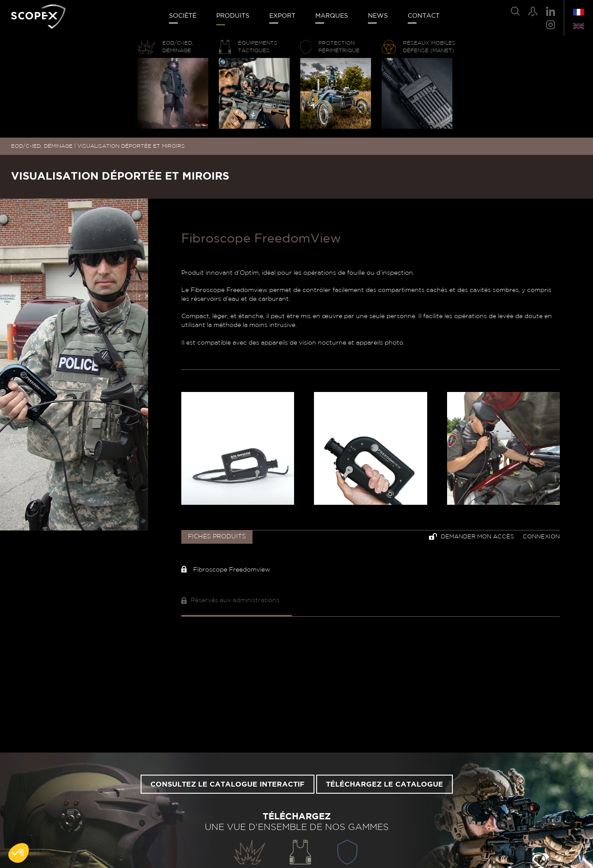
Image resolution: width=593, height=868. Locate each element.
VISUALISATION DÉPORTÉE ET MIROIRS (131, 146)
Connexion (541, 537)
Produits (233, 16)
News (378, 16)
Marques (332, 16)
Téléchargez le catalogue (384, 784)
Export (282, 16)
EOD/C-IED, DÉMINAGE (42, 146)
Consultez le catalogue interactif (228, 784)
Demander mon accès (471, 536)
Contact (424, 16)
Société (183, 16)
